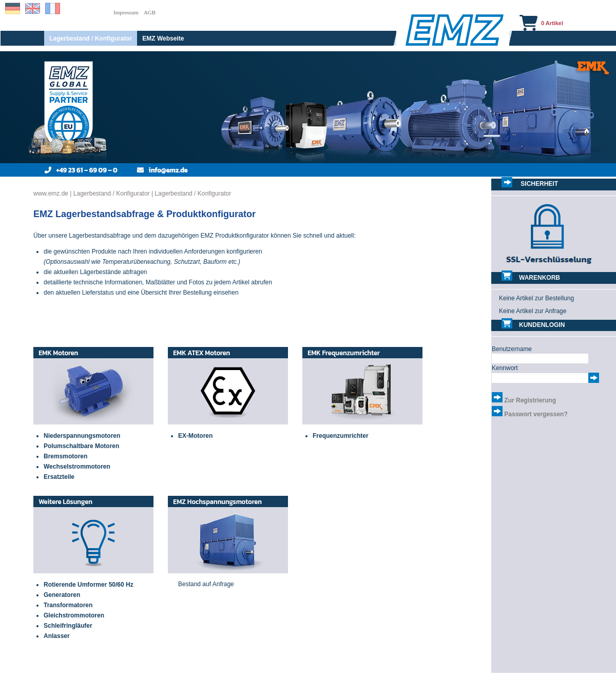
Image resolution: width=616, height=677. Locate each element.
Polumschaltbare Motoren (81, 446)
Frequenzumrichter (341, 436)
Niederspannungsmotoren (82, 436)
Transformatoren (68, 605)
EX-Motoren (195, 436)
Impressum (126, 12)
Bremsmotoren (65, 456)
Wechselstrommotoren (77, 467)
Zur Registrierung (530, 400)
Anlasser (57, 636)
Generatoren (62, 595)
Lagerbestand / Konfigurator (91, 38)
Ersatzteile (59, 477)
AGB (150, 12)
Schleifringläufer (68, 626)
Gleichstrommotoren (74, 615)
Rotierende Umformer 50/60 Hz (89, 585)
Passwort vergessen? (536, 414)
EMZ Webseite (163, 38)
